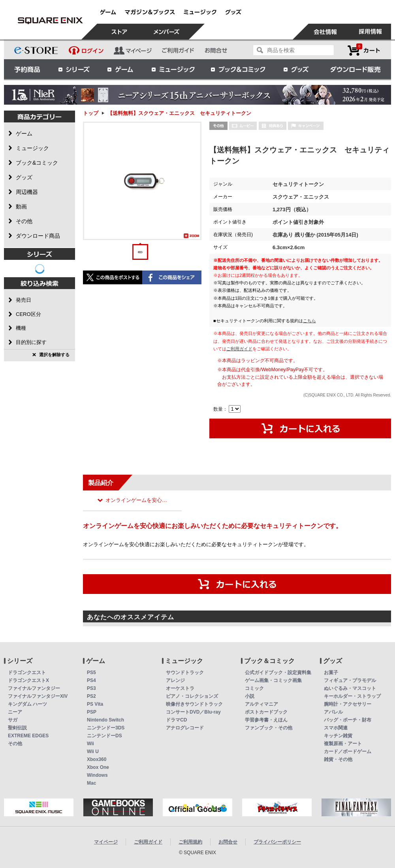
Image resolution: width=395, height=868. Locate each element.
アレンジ (175, 680)
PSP (92, 712)
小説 (250, 696)
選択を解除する (54, 355)
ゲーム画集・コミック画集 (273, 680)
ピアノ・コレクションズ (192, 696)
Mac (91, 783)
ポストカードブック (266, 712)
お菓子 (331, 673)
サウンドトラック (185, 673)
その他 (15, 744)
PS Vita (95, 704)
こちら (309, 321)
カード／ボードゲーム (348, 752)
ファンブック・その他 (269, 728)
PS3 (91, 688)
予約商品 (27, 69)
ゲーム (120, 69)
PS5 (91, 673)
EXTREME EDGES (28, 736)
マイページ (106, 842)
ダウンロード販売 (355, 69)
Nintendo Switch (105, 720)
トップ (91, 113)
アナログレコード (185, 728)
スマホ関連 (336, 728)
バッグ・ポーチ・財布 (348, 720)
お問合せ (228, 842)
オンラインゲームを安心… (136, 500)
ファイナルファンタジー (34, 688)
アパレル (333, 712)
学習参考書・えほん (266, 720)
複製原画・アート (343, 744)
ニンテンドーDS (104, 736)
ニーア (15, 712)
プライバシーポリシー (277, 842)
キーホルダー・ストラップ (352, 696)
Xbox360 (97, 759)
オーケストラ (180, 688)
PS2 (91, 696)
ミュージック (173, 69)
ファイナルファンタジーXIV (38, 696)
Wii (90, 744)
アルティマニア (261, 704)
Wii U (93, 752)
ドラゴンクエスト (27, 673)
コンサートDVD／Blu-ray (193, 712)
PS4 (91, 680)
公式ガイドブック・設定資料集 (278, 673)
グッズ (297, 69)
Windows (97, 775)
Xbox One (98, 767)
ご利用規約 (190, 842)
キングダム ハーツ (27, 704)
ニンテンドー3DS (106, 728)
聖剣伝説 (17, 728)
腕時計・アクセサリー (348, 704)
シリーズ (74, 69)
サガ (13, 720)
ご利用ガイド (239, 349)
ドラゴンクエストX (28, 680)
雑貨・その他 (338, 759)
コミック (254, 688)
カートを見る (364, 50)
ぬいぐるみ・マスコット (350, 688)
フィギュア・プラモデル (350, 680)
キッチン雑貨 (338, 736)
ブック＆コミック (238, 69)
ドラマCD (176, 720)
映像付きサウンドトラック (194, 704)
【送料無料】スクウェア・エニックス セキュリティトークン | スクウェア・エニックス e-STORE (50, 21)
